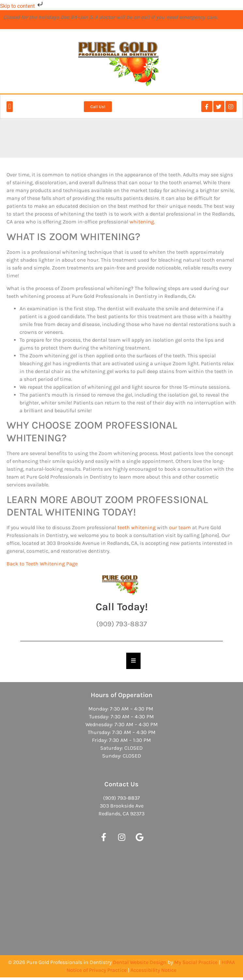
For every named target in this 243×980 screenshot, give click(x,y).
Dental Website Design (140, 962)
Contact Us (121, 784)
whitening (142, 222)
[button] (10, 107)
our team (180, 527)
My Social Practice (196, 962)
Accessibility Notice (153, 970)
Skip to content (22, 6)
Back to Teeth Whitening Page (42, 564)
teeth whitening (137, 527)
